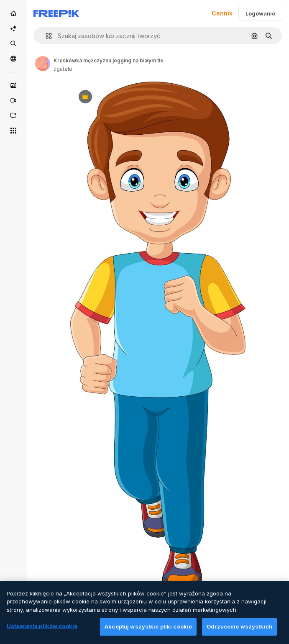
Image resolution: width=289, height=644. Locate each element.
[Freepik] (56, 13)
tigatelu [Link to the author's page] (63, 69)
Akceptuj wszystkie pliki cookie (148, 632)
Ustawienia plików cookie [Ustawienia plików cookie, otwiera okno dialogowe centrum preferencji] (42, 631)
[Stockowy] (13, 44)
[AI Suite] (13, 28)
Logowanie (260, 13)
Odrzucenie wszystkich (239, 632)
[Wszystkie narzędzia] (13, 131)
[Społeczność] (13, 59)
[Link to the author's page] (43, 64)
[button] (45, 36)
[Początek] (13, 13)
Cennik (222, 13)
